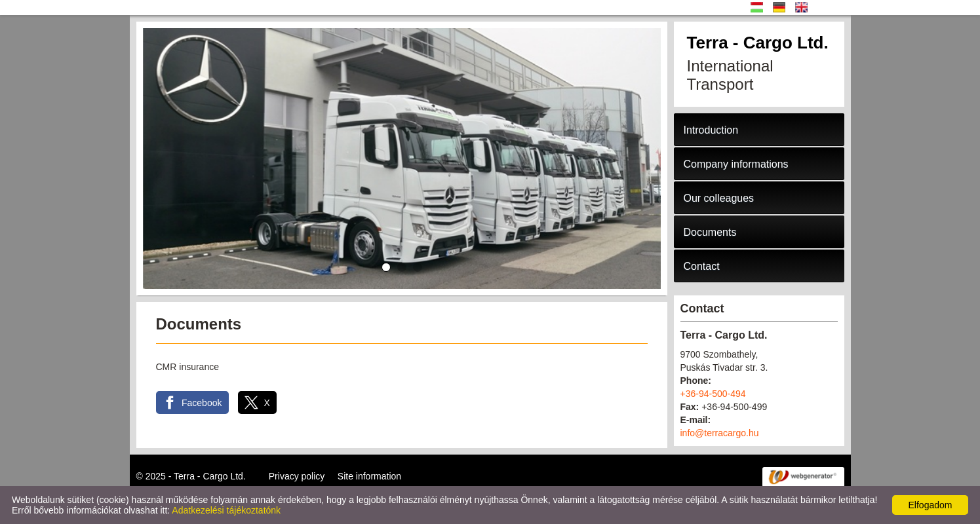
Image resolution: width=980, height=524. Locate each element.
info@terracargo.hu (720, 433)
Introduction (711, 130)
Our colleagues (719, 198)
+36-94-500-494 (713, 394)
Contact (702, 266)
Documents (710, 232)
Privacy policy (297, 476)
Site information (369, 476)
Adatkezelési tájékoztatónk (226, 510)
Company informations (736, 164)
